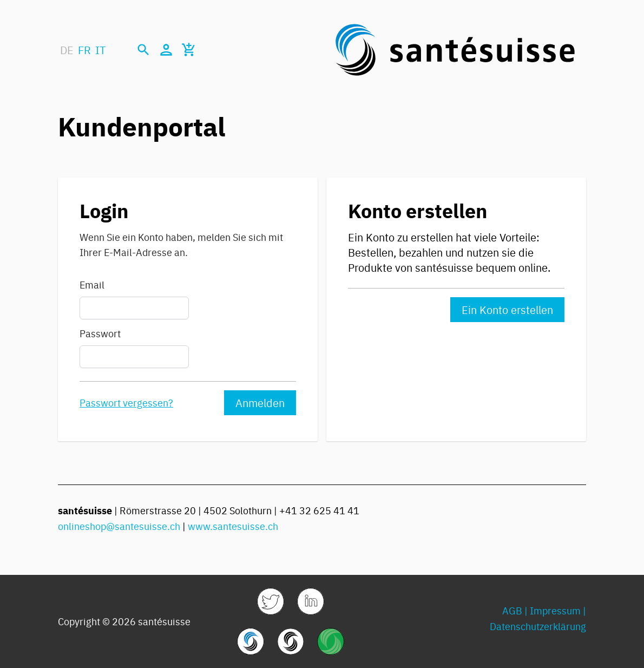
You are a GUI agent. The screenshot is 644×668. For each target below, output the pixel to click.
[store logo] (455, 50)
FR (84, 50)
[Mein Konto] (166, 50)
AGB (512, 610)
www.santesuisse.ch (233, 526)
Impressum (555, 610)
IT (100, 50)
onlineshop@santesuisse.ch (119, 526)
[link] (271, 601)
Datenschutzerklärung (538, 626)
